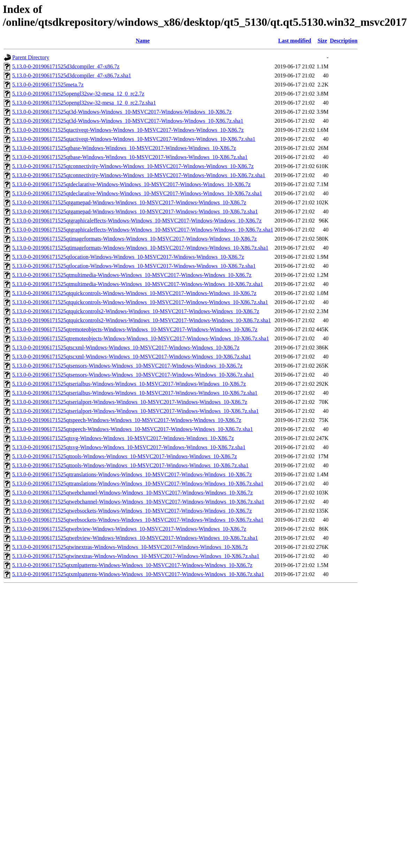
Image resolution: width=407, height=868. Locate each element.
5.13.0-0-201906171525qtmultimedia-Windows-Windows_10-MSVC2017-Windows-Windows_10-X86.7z (132, 275)
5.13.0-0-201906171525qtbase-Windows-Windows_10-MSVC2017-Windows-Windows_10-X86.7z (124, 148)
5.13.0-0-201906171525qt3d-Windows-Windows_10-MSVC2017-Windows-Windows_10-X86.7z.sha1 (128, 121)
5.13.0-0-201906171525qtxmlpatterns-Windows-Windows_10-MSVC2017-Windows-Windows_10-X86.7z (132, 565)
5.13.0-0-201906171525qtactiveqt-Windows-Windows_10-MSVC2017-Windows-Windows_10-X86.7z (128, 130)
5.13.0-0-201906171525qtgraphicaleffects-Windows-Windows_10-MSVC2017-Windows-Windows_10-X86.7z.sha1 (143, 230)
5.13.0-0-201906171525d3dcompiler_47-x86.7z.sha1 (72, 76)
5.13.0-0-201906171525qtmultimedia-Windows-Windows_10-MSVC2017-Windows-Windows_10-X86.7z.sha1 (138, 284)
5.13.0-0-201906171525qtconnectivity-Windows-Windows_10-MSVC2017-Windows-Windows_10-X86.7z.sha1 (139, 175)
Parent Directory (31, 57)
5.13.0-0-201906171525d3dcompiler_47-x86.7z (66, 66)
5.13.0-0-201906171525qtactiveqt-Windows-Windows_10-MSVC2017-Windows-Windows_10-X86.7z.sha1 (134, 139)
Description (344, 41)
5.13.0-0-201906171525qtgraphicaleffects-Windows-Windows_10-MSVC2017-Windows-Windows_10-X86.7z (137, 221)
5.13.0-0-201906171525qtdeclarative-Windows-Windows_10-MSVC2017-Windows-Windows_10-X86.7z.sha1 (137, 193)
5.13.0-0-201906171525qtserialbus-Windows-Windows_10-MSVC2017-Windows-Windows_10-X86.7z (129, 384)
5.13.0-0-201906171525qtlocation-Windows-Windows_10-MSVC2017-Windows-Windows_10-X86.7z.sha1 (134, 266)
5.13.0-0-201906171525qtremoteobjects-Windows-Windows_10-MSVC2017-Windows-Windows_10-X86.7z (135, 329)
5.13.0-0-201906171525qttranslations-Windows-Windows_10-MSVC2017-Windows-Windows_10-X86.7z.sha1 (138, 484)
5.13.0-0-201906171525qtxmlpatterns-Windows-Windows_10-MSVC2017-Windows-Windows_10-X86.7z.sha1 (138, 574)
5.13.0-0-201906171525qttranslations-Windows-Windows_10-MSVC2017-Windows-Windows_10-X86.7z (132, 474)
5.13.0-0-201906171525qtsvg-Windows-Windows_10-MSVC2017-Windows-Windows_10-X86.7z (123, 438)
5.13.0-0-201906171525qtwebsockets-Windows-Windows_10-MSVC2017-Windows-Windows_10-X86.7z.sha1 (138, 520)
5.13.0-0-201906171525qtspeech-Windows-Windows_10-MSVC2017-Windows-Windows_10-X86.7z (127, 420)
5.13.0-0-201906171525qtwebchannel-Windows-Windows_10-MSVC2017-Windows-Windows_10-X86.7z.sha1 (138, 502)
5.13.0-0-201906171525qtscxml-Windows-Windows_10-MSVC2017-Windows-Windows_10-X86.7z (126, 348)
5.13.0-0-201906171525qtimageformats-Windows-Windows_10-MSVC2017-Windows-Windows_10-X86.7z (135, 239)
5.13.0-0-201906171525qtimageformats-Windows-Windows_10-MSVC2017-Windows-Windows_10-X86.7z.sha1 (140, 248)
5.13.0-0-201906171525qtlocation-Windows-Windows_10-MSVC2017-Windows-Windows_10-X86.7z (128, 257)
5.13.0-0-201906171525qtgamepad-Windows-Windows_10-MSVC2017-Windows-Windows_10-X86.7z (129, 202)
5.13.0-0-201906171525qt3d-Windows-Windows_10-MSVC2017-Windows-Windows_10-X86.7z (122, 112)
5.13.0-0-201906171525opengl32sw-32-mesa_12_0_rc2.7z (78, 94)
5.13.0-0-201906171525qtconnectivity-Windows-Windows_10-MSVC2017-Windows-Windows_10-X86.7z (133, 166)
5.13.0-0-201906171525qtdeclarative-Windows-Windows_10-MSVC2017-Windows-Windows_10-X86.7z (131, 184)
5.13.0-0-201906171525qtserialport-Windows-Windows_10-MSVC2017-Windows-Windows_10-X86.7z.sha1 (136, 411)
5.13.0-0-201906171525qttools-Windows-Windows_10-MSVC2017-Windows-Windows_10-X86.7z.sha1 (130, 465)
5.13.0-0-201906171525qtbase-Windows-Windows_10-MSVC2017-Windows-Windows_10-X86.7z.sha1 (130, 157)
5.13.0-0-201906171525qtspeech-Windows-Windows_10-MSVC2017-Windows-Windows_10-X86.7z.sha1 (133, 429)
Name (143, 41)
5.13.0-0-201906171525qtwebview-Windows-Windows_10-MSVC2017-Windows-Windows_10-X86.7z (129, 529)
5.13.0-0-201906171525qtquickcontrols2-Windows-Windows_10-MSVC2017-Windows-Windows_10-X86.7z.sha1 (141, 320)
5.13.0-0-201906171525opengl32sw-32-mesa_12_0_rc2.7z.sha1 (84, 103)
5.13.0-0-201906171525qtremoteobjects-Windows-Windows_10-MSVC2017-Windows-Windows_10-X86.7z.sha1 (141, 338)
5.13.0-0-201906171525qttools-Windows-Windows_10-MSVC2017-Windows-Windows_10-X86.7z (125, 456)
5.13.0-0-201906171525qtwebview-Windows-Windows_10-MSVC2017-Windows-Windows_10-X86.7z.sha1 (135, 538)
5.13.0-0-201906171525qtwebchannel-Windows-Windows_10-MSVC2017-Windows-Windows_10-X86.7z (132, 493)
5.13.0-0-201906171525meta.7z (48, 85)
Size (322, 41)
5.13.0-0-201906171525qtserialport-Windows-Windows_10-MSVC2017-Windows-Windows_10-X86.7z (130, 402)
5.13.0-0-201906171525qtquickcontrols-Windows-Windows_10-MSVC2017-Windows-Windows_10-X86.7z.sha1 (140, 302)
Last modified (295, 41)
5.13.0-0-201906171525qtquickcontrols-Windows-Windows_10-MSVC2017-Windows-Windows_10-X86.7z (134, 293)
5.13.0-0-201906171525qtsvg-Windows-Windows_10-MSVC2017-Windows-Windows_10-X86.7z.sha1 (129, 447)
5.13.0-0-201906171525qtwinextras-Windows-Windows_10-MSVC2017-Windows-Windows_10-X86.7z (130, 547)
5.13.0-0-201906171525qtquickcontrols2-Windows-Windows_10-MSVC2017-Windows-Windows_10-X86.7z (136, 311)
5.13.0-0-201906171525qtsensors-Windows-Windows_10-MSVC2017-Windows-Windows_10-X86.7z (127, 366)
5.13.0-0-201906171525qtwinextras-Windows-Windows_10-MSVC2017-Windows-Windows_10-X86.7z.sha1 (136, 556)
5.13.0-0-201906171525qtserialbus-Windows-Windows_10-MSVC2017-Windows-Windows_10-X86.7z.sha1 (135, 393)
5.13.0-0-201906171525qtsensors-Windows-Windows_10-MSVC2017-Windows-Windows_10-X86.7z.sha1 (133, 375)
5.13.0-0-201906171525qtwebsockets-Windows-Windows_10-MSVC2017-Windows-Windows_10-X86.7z (132, 511)
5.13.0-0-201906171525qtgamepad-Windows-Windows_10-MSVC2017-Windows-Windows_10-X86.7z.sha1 (135, 212)
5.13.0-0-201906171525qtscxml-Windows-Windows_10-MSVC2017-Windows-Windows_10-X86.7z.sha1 (132, 357)
